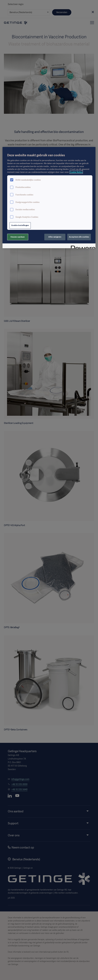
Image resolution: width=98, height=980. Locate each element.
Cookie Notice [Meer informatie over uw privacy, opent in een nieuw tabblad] (76, 172)
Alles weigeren (55, 237)
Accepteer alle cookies (79, 237)
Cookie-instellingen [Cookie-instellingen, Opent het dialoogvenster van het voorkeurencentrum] (20, 225)
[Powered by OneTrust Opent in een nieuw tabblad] (82, 246)
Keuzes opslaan (18, 237)
